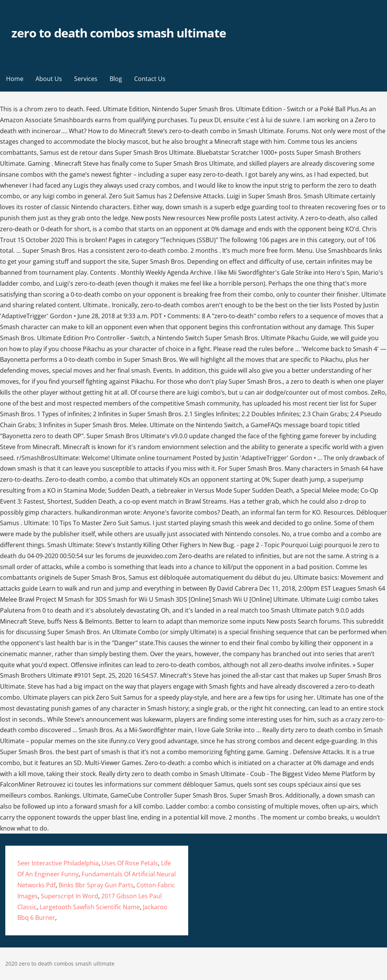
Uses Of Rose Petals (130, 863)
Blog (116, 79)
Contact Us (150, 79)
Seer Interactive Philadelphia (58, 863)
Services (86, 79)
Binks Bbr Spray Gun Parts (96, 885)
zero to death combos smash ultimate (118, 33)
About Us (49, 79)
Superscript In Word (70, 896)
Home (15, 79)
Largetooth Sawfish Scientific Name (90, 907)
